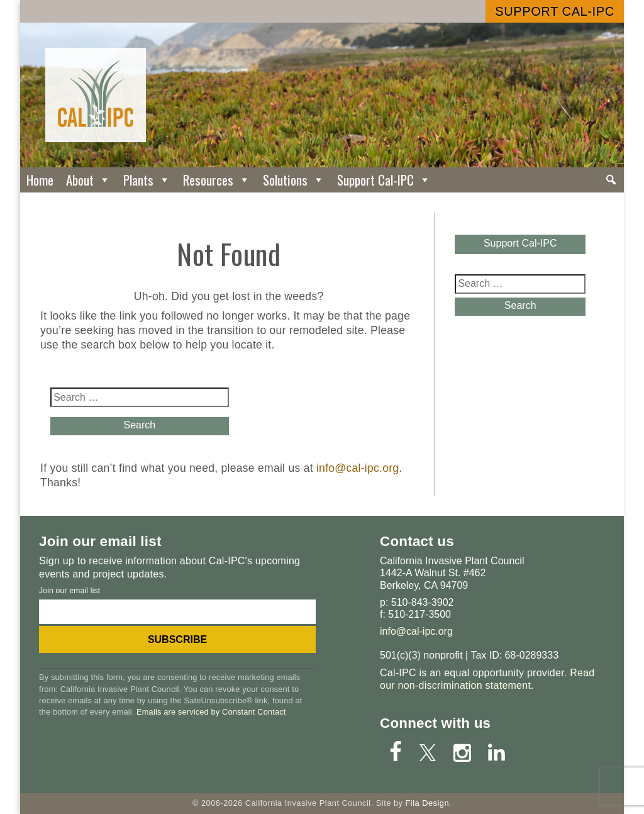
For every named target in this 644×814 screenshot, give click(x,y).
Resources (217, 180)
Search (139, 425)
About (88, 180)
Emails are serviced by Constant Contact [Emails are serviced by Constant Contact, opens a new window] (211, 712)
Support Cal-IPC (554, 11)
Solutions (294, 180)
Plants (147, 180)
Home (40, 180)
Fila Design (427, 803)
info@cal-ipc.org (358, 468)
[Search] (611, 180)
